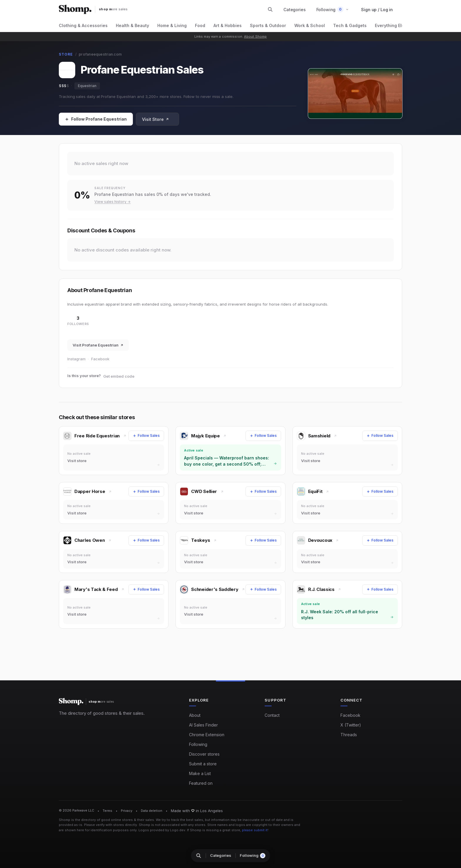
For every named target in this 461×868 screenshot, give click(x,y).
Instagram (76, 359)
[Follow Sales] (96, 119)
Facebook (100, 359)
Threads (349, 735)
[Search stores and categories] (270, 9)
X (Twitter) (351, 725)
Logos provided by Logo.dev (162, 830)
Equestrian (87, 86)
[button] (333, 10)
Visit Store (156, 119)
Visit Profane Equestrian (98, 345)
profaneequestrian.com (100, 54)
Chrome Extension (207, 735)
